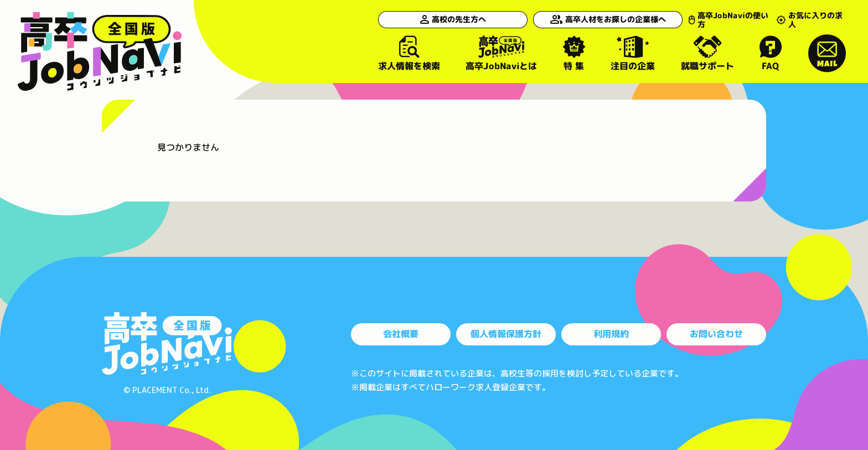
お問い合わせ (716, 334)
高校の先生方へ (444, 19)
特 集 (574, 53)
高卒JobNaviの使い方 (715, 19)
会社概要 (401, 334)
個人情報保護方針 (506, 334)
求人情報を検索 (409, 53)
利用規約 (611, 334)
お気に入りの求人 (809, 19)
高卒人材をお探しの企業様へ (591, 19)
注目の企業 (633, 53)
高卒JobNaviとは (501, 53)
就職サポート (707, 53)
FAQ (771, 53)
